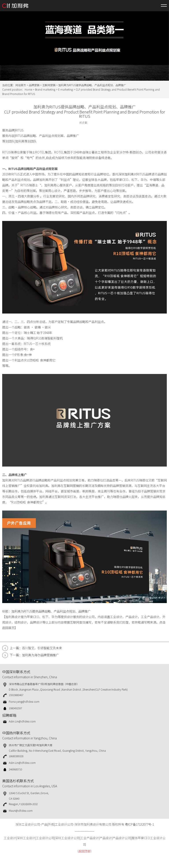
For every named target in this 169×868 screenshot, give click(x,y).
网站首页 (21, 85)
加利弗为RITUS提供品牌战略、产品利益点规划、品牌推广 (51, 611)
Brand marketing (45, 89)
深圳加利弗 (126, 174)
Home (28, 89)
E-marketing (65, 89)
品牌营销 (34, 85)
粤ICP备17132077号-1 (139, 824)
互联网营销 (49, 85)
